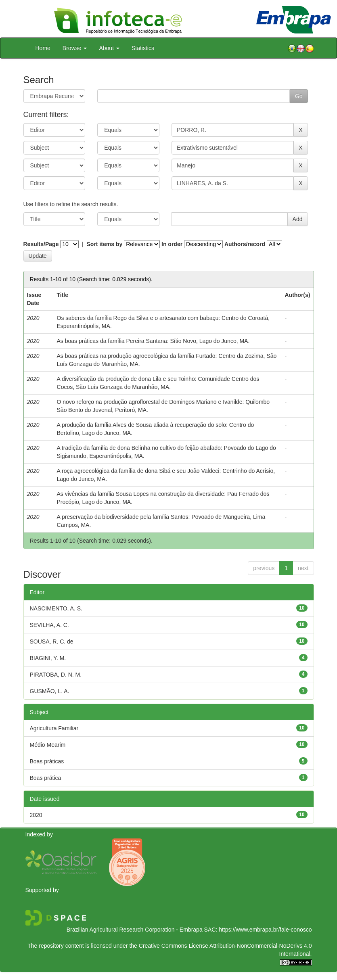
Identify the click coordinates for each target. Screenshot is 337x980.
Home (43, 48)
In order (172, 244)
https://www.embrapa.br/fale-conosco (265, 930)
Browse (75, 48)
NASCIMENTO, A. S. (56, 608)
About (109, 48)
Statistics (143, 48)
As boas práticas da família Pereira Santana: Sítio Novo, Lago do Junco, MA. (153, 341)
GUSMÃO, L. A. (50, 691)
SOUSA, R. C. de (52, 641)
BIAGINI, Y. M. (48, 658)
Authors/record (245, 244)
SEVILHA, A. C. (49, 625)
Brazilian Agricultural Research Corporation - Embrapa (135, 930)
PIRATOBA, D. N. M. (56, 675)
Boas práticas (47, 761)
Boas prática (46, 778)
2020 (36, 815)
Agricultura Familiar (54, 728)
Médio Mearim (48, 745)
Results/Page (41, 244)
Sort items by (105, 244)
